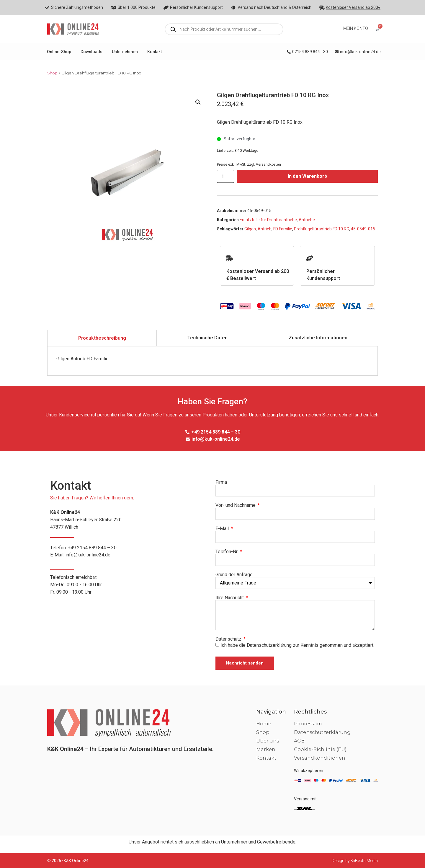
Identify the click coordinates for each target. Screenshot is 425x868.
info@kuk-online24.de (88, 555)
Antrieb (265, 229)
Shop (52, 73)
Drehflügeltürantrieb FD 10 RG (322, 229)
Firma (221, 482)
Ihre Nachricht (230, 598)
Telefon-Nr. (227, 552)
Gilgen (250, 229)
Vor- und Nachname (236, 505)
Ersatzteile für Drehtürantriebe (268, 220)
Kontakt (155, 52)
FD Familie (283, 229)
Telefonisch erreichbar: (130, 585)
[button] (198, 102)
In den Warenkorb (307, 176)
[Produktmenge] (225, 176)
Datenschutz (229, 639)
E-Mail (223, 529)
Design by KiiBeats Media (355, 861)
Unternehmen (125, 52)
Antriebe (307, 220)
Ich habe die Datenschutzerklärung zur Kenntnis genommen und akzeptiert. (297, 645)
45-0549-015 (363, 229)
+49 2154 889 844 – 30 (92, 548)
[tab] (102, 338)
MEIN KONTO (356, 28)
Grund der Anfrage (234, 575)
